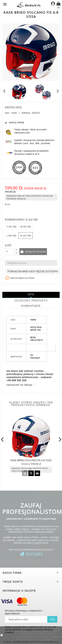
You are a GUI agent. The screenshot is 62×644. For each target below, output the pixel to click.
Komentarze (31, 306)
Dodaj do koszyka (35, 252)
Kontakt (34, 554)
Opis (31, 294)
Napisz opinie (15, 123)
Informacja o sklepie (19, 591)
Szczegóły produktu (31, 300)
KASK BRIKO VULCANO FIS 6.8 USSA (31, 460)
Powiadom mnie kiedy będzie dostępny (33, 271)
